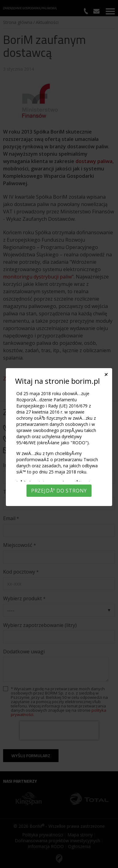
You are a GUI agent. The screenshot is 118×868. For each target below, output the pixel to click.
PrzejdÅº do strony (59, 491)
